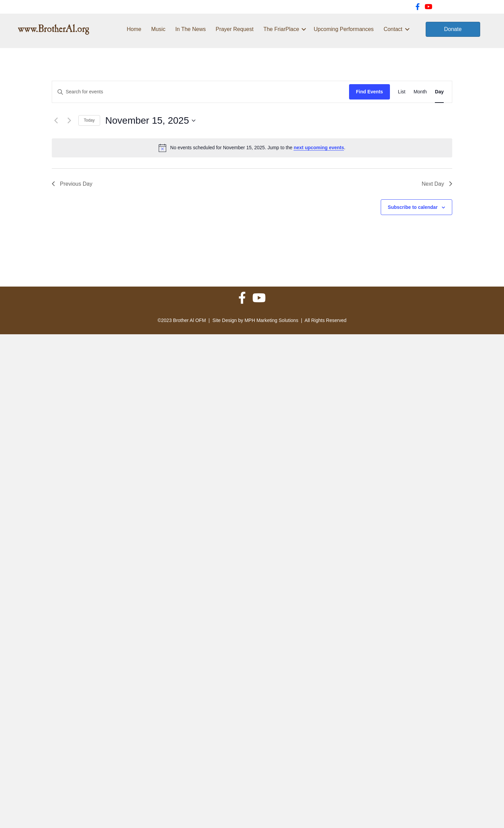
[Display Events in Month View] (420, 92)
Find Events (369, 92)
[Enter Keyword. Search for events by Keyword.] (201, 92)
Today (89, 120)
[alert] (252, 148)
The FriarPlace (281, 29)
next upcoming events (319, 148)
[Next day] (69, 121)
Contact (393, 29)
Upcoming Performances (344, 29)
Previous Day (72, 184)
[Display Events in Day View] (439, 92)
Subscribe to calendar (413, 207)
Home (134, 29)
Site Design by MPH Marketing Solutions (255, 320)
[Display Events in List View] (402, 92)
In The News (191, 29)
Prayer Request (234, 29)
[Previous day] (56, 121)
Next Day (437, 184)
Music (158, 29)
